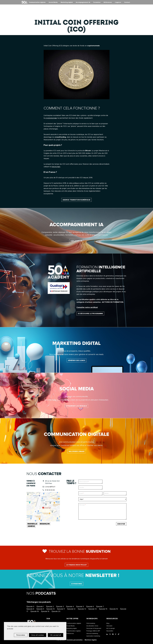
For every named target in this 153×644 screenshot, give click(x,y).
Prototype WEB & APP (93, 631)
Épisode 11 (61, 609)
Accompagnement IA (83, 2)
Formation (97, 2)
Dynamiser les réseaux (77, 406)
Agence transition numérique (76, 200)
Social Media (53, 2)
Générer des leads (77, 360)
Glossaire (109, 626)
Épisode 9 (40, 609)
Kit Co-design (111, 628)
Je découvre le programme (90, 314)
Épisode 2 (50, 606)
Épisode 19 (45, 611)
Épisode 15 (103, 609)
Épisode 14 (93, 609)
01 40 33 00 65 (50, 490)
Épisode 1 (40, 606)
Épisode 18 (35, 611)
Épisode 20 (56, 611)
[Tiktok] (119, 634)
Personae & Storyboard (94, 628)
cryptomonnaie (51, 118)
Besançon (45, 524)
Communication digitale (37, 2)
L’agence (118, 2)
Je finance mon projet (76, 565)
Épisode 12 (71, 609)
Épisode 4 (70, 606)
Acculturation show (92, 626)
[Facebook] (116, 634)
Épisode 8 (30, 609)
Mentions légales (91, 640)
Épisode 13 (82, 609)
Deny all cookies (38, 635)
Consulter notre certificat (87, 307)
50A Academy (91, 623)
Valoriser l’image (77, 451)
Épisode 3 (60, 606)
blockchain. (56, 167)
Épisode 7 (100, 606)
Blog (108, 623)
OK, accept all (56, 635)
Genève (31, 526)
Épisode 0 (30, 606)
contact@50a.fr (50, 487)
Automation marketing (93, 636)
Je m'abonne (77, 584)
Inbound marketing (92, 633)
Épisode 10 (51, 609)
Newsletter (110, 631)
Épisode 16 (114, 609)
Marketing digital (67, 2)
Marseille (32, 524)
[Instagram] (113, 634)
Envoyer (121, 524)
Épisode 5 (80, 606)
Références (108, 2)
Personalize (21, 635)
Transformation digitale (74, 631)
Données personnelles (75, 640)
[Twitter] (110, 634)
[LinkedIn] (107, 634)
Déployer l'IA (76, 241)
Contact (127, 2)
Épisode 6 (90, 606)
